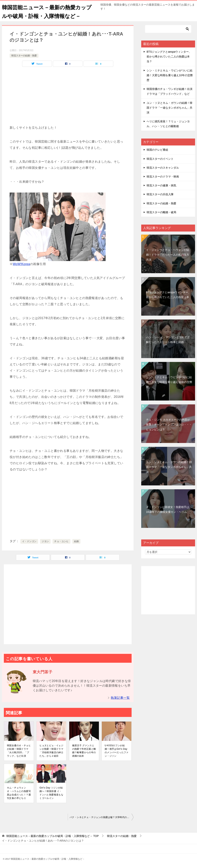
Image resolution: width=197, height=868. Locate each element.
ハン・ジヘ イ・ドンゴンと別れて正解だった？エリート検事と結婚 (168, 340)
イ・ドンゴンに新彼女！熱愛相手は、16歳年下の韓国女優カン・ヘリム (169, 509)
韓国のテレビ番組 (157, 150)
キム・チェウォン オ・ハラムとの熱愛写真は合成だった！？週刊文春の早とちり (19, 793)
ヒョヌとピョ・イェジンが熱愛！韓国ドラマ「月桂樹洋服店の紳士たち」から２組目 (51, 751)
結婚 (76, 541)
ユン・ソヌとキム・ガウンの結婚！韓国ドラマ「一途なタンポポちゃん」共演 (169, 108)
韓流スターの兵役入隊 (160, 194)
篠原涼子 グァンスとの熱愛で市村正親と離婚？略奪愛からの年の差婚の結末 (84, 751)
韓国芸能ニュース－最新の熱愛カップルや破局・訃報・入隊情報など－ (49, 11)
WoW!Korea (21, 264)
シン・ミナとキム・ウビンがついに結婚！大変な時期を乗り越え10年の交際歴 (170, 75)
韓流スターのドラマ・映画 (163, 177)
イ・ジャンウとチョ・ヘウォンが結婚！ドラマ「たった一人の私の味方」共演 (169, 255)
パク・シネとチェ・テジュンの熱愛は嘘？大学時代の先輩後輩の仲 (102, 817)
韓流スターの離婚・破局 (161, 212)
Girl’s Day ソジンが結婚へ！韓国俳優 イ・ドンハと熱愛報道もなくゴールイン (51, 793)
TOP (53, 836)
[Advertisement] (68, 98)
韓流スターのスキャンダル (163, 168)
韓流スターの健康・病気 (161, 185)
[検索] (168, 29)
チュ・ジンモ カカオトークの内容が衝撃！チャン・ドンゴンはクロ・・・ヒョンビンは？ (169, 424)
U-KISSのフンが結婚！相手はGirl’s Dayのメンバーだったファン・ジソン (117, 751)
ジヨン (45, 541)
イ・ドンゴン (29, 541)
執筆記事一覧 (120, 698)
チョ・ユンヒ (61, 541)
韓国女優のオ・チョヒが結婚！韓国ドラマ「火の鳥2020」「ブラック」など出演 (19, 751)
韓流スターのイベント (160, 159)
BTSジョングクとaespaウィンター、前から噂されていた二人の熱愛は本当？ (169, 57)
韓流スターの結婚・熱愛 (24, 56)
